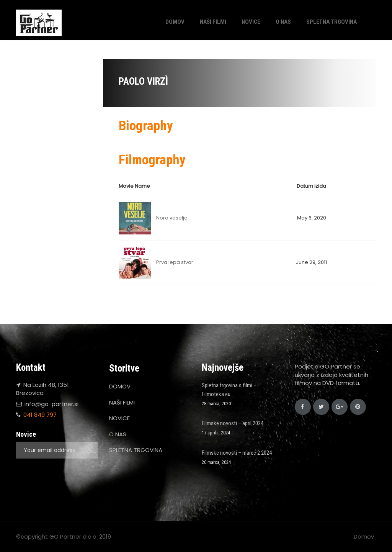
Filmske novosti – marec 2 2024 (237, 453)
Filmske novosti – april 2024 (233, 423)
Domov (364, 536)
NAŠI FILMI (213, 22)
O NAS (283, 22)
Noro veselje (172, 218)
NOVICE (251, 22)
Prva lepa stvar (175, 262)
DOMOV (175, 22)
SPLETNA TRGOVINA (332, 22)
